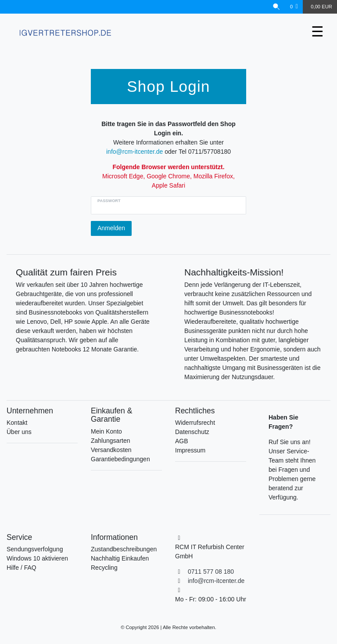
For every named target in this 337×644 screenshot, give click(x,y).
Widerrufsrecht (195, 423)
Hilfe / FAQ (22, 568)
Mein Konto (106, 431)
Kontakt (17, 423)
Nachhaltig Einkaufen (120, 558)
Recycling (104, 568)
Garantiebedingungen (120, 459)
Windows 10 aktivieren (37, 558)
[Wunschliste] (294, 7)
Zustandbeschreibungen (124, 549)
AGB (182, 441)
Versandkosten (111, 450)
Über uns (19, 432)
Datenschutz (192, 432)
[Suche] (276, 7)
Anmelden (111, 228)
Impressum (190, 450)
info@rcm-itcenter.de (134, 152)
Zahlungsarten (111, 441)
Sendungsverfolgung (35, 549)
